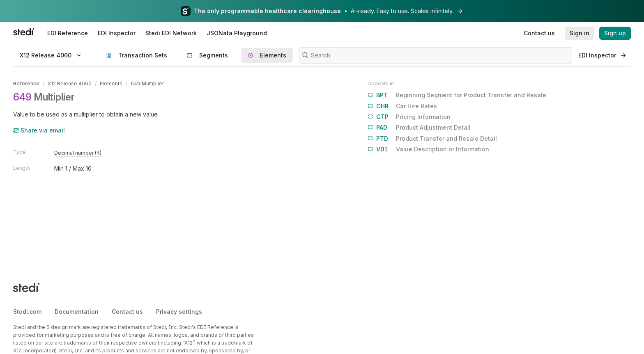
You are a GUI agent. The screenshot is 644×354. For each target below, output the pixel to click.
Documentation (77, 312)
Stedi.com (27, 312)
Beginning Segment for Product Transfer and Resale (457, 95)
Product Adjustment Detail (419, 128)
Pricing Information (409, 117)
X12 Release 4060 (70, 83)
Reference (26, 83)
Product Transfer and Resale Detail (432, 139)
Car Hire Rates (402, 106)
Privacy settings (179, 312)
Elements (111, 83)
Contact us (127, 312)
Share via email (39, 130)
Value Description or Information (429, 149)
